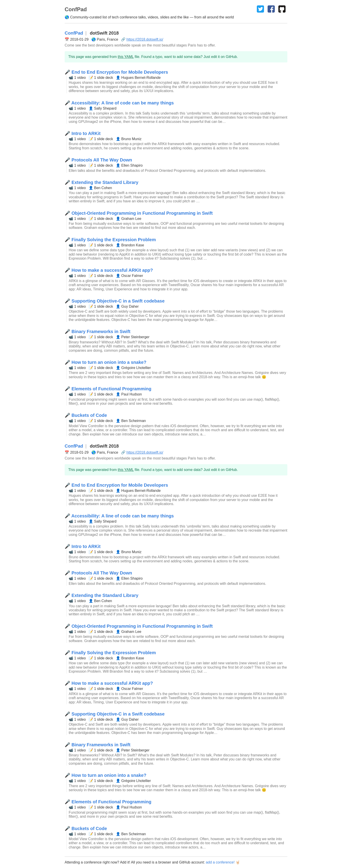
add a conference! (220, 862)
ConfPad (74, 33)
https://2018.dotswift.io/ (145, 39)
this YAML (126, 57)
